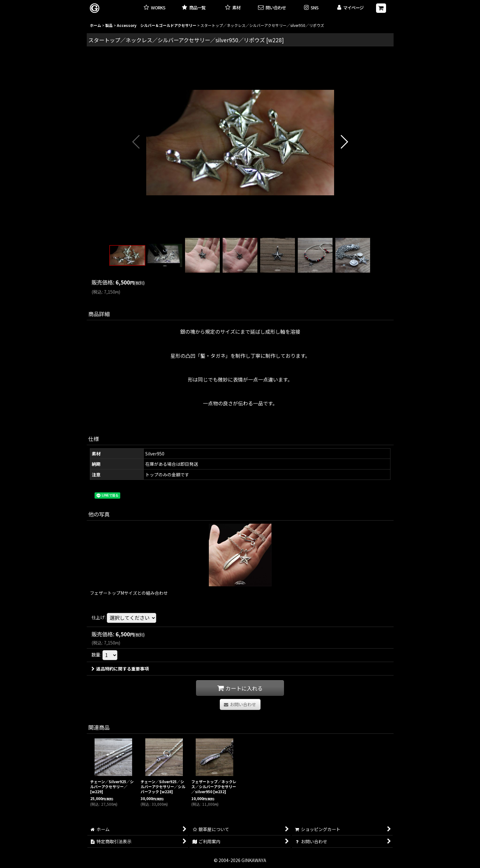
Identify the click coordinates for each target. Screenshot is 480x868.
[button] (311, 8)
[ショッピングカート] (381, 8)
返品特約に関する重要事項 (120, 669)
